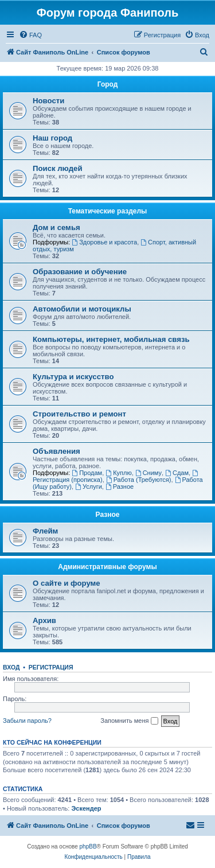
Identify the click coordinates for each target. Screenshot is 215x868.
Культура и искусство (73, 377)
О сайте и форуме (67, 583)
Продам (87, 473)
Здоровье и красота (104, 242)
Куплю (118, 473)
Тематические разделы (108, 211)
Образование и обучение (80, 272)
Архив (44, 620)
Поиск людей (58, 168)
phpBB (88, 846)
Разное (120, 486)
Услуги (89, 486)
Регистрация (51, 667)
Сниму (148, 473)
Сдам (177, 473)
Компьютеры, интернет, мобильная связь (111, 339)
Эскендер (86, 808)
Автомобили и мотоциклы (82, 309)
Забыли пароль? (27, 721)
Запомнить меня (129, 721)
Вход (11, 667)
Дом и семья (56, 227)
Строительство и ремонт (79, 414)
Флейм (45, 531)
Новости (48, 101)
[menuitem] (30, 35)
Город (108, 84)
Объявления (56, 451)
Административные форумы (107, 567)
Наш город (52, 138)
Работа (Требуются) (139, 480)
